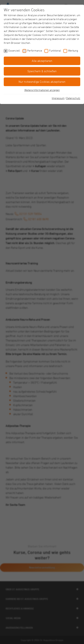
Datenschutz (73, 98)
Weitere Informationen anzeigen (42, 90)
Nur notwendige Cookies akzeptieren (42, 82)
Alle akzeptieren (42, 61)
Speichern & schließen (42, 71)
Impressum (58, 98)
